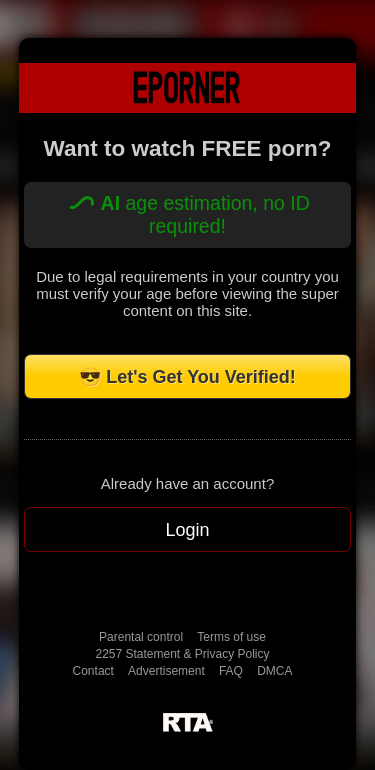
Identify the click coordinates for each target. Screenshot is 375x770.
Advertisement (166, 671)
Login (187, 530)
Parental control (141, 637)
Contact (93, 671)
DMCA (274, 671)
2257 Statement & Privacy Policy (182, 654)
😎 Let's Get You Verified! (187, 377)
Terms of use (231, 637)
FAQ (231, 671)
